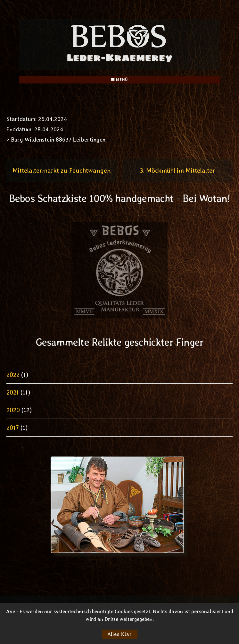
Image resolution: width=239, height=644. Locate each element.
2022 (13, 375)
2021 (13, 392)
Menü (119, 80)
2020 (13, 410)
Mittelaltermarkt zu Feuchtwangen (62, 170)
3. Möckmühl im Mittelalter (177, 170)
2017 (13, 428)
